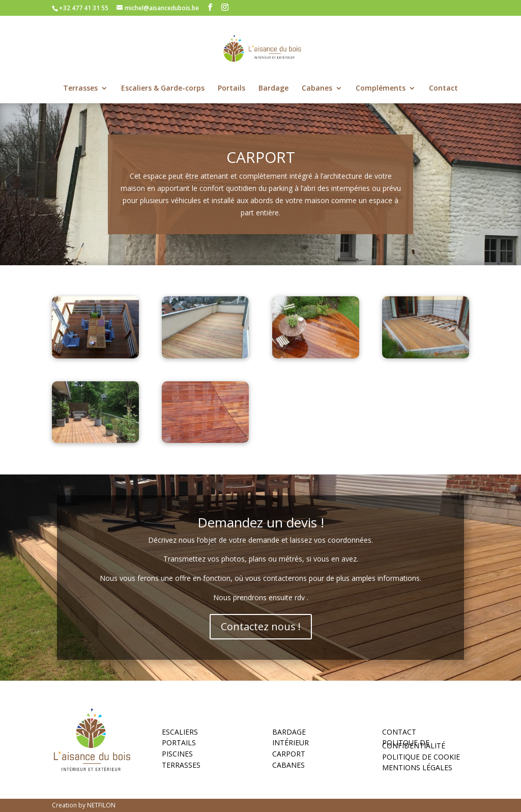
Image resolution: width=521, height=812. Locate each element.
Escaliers (180, 734)
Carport (289, 755)
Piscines (177, 755)
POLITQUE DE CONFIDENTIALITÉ (414, 746)
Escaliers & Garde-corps (163, 89)
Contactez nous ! (261, 626)
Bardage (273, 89)
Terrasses (80, 89)
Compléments (381, 89)
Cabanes (317, 89)
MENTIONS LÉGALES (417, 769)
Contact (443, 89)
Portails (231, 89)
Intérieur (291, 744)
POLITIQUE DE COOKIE (421, 759)
